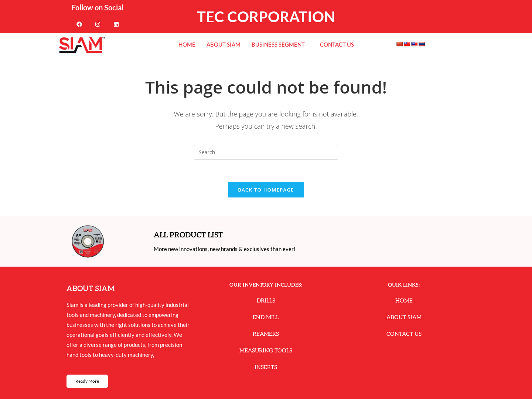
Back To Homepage (266, 190)
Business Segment (280, 44)
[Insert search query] (266, 152)
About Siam (224, 44)
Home (187, 44)
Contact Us (337, 44)
